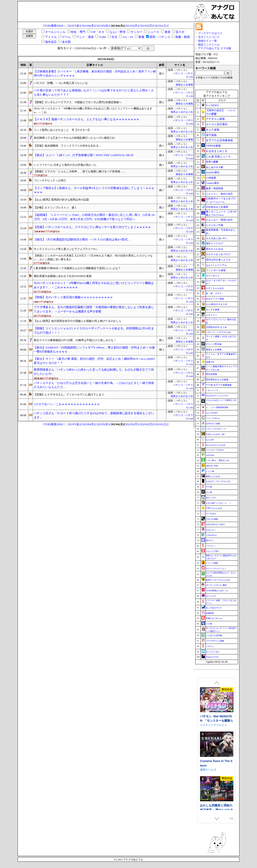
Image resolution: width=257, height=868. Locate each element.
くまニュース (212, 390)
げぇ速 (209, 492)
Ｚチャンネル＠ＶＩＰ (216, 429)
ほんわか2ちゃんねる (216, 445)
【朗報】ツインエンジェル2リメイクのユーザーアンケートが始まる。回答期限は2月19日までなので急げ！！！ (94, 330)
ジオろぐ (210, 646)
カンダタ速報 (213, 310)
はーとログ (211, 596)
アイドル (51, 37)
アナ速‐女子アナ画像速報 (219, 385)
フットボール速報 (216, 270)
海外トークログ (215, 243)
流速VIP (210, 362)
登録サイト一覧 (207, 41)
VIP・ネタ (98, 32)
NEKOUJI (206, 713)
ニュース (153, 32)
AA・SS (128, 37)
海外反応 (51, 42)
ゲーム (66, 37)
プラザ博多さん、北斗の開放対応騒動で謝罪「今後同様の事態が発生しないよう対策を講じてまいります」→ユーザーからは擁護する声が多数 (94, 309)
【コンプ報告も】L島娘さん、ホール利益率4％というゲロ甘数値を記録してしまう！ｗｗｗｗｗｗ (94, 190)
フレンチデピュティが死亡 (50, 180)
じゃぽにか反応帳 (214, 635)
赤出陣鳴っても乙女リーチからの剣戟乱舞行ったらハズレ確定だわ (74, 138)
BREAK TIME (212, 466)
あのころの (211, 498)
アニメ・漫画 (85, 37)
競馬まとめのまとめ (182, 112)
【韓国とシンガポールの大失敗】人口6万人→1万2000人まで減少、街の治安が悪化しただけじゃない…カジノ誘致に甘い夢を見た (93, 257)
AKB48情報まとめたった (217, 591)
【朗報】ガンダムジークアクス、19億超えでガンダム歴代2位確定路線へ (78, 102)
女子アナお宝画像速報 (219, 140)
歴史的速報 (212, 374)
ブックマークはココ (210, 33)
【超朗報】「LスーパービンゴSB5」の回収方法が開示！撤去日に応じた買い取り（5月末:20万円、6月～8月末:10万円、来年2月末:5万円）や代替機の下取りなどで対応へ (94, 217)
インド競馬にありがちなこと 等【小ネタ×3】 (62, 130)
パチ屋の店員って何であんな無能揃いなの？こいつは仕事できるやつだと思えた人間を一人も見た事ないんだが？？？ (94, 92)
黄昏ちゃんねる (213, 476)
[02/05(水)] (103, 26)
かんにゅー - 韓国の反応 (219, 220)
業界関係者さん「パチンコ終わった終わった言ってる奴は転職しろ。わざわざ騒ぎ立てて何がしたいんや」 (94, 372)
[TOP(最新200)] (53, 26)
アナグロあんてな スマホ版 (215, 48)
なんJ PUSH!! (212, 413)
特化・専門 (78, 32)
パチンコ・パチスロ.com (218, 332)
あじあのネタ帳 (215, 167)
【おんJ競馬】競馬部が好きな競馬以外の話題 (61, 200)
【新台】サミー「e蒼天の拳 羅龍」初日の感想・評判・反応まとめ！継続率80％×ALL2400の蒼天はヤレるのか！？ (94, 361)
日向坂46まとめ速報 (217, 207)
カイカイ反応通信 (217, 124)
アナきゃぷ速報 (215, 119)
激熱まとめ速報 (184, 85)
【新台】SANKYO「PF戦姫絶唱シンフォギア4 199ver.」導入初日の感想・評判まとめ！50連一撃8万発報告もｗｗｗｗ (94, 350)
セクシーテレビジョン (216, 568)
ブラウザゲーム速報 (215, 641)
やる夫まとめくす (217, 151)
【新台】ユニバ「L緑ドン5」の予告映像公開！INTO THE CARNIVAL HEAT (84, 155)
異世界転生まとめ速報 (217, 380)
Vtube (103, 37)
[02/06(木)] (89, 26)
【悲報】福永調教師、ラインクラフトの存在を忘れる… (68, 146)
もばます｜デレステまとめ (218, 481)
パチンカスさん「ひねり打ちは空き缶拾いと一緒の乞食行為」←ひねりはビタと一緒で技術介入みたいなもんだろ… (94, 385)
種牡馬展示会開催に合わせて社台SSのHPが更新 (63, 276)
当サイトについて (209, 37)
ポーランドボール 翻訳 (216, 585)
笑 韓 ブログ (214, 293)
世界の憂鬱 (212, 162)
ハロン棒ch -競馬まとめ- (218, 460)
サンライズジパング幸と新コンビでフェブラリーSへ (66, 249)
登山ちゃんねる (215, 249)
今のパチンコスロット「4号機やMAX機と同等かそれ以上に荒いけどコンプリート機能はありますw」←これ (93, 110)
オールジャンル (55, 32)
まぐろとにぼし (213, 652)
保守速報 (211, 135)
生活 (114, 37)
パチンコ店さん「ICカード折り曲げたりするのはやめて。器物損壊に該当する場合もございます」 (94, 415)
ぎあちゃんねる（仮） (216, 434)
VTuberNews (211, 535)
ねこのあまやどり (214, 608)
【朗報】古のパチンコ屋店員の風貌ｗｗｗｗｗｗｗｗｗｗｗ (73, 297)
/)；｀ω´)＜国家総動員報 (217, 407)
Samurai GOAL (212, 657)
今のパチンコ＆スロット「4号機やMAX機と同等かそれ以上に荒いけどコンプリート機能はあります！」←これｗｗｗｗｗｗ (94, 285)
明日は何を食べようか (218, 260)
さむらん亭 (207, 758)
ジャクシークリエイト (214, 802)
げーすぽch (211, 514)
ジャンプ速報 (212, 563)
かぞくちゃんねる (215, 288)
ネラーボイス (213, 276)
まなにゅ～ (211, 530)
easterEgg (210, 455)
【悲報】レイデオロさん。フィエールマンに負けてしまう (69, 395)
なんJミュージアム (216, 265)
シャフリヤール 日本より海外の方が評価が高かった (65, 165)
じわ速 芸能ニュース (218, 157)
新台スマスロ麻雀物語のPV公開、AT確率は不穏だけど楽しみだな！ (75, 340)
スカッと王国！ (213, 551)
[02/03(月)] (133, 26)
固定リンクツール (209, 45)
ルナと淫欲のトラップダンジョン (216, 751)
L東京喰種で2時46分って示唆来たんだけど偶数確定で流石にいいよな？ (77, 268)
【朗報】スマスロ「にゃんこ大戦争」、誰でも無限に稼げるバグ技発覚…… (80, 171)
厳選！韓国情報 (215, 188)
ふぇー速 (210, 471)
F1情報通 (211, 178)
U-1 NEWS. (213, 105)
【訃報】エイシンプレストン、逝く (55, 208)
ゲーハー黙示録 (214, 344)
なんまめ (210, 440)
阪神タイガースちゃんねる (218, 580)
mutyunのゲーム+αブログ (217, 396)
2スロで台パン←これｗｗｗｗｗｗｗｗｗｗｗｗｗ (67, 404)
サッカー (136, 32)
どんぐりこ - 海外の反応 (219, 194)
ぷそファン (212, 315)
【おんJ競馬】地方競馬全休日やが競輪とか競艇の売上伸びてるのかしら (78, 321)
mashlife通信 (213, 172)
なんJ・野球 (118, 32)
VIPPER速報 (213, 146)
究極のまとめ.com (214, 618)
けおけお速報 (212, 519)
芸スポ (180, 32)
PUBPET (206, 709)
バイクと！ (211, 546)
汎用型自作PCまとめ (216, 327)
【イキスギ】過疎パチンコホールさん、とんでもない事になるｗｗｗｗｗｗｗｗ (86, 119)
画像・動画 (183, 37)
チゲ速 (209, 487)
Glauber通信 (212, 183)
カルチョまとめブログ (218, 254)
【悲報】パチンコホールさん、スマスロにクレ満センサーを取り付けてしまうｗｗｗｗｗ (92, 227)
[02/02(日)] (147, 26)
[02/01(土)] (162, 26)
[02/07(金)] (74, 26)
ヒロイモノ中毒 (215, 225)
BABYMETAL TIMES (215, 524)
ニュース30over (213, 418)
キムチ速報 (213, 130)
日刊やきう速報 (213, 424)
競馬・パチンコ (160, 37)
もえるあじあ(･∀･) (216, 238)
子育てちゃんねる (214, 508)
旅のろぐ (210, 540)
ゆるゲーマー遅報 (215, 299)
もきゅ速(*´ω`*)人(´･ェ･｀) (218, 503)
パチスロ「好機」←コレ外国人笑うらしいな (61, 83)
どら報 (209, 624)
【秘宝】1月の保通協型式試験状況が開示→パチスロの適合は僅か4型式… (82, 239)
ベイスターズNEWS (215, 450)
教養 (141, 37)
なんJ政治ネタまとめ (216, 304)
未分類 (66, 42)
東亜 (168, 32)
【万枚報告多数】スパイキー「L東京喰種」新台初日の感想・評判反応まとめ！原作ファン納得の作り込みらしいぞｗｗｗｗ (95, 74)
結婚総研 (210, 613)
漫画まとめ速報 (214, 350)
